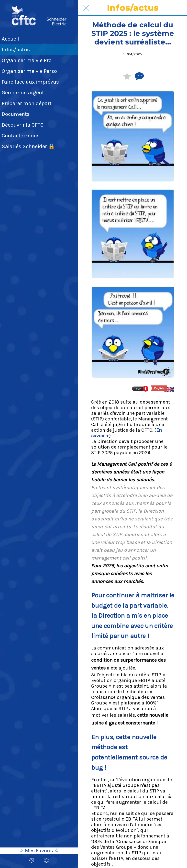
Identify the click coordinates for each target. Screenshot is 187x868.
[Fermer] (86, 8)
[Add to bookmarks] (127, 76)
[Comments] (139, 76)
